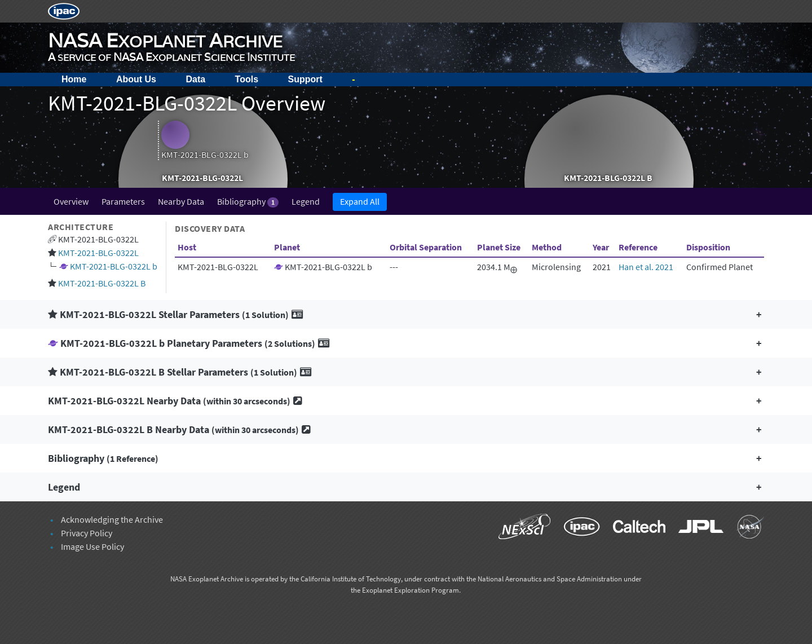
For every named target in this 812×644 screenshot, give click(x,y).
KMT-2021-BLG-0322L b (114, 266)
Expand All (360, 201)
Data (195, 79)
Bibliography (248, 202)
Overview (71, 201)
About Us (136, 79)
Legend (306, 201)
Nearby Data (181, 201)
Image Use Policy (92, 546)
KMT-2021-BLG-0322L (98, 253)
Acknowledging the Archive (112, 519)
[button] (406, 314)
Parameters (123, 201)
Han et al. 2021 (646, 267)
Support (305, 79)
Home (74, 79)
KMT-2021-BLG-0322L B (102, 283)
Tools (247, 79)
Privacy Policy (87, 533)
